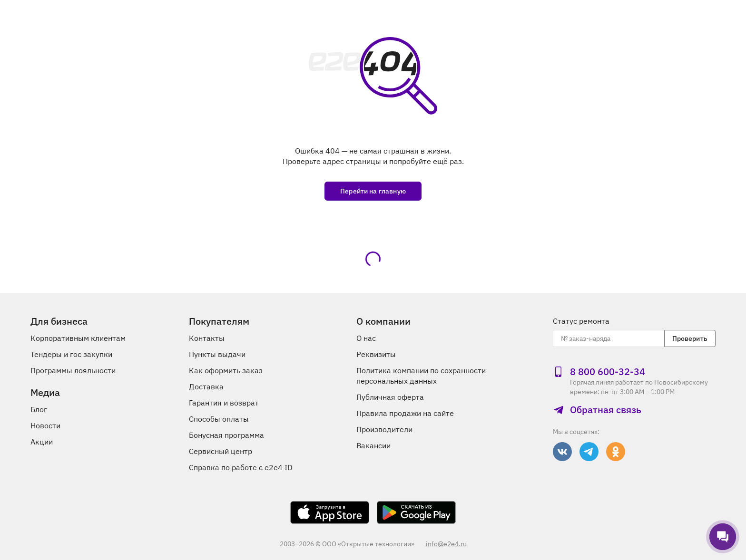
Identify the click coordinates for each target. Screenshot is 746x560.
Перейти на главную (373, 191)
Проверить (690, 338)
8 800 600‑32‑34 (599, 372)
